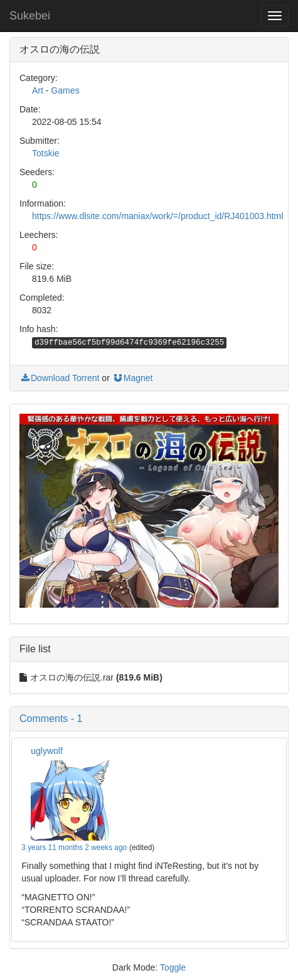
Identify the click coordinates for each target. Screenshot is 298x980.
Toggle (173, 967)
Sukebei (30, 16)
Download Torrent (59, 378)
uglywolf (47, 751)
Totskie (46, 153)
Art (38, 90)
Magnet (133, 378)
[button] (149, 719)
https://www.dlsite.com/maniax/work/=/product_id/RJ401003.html (157, 216)
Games (65, 90)
